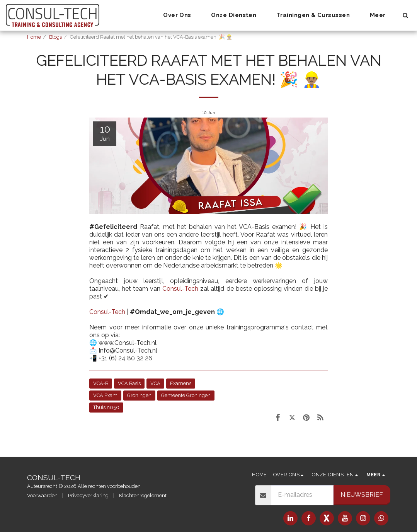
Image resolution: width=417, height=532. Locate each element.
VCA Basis (129, 383)
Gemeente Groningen (186, 395)
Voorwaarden (42, 495)
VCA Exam (105, 395)
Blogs (55, 37)
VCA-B (101, 383)
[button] (181, 15)
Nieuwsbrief (362, 495)
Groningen (139, 395)
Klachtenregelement (143, 495)
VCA (155, 383)
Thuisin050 (106, 407)
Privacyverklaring (88, 495)
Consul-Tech (180, 289)
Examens (181, 383)
